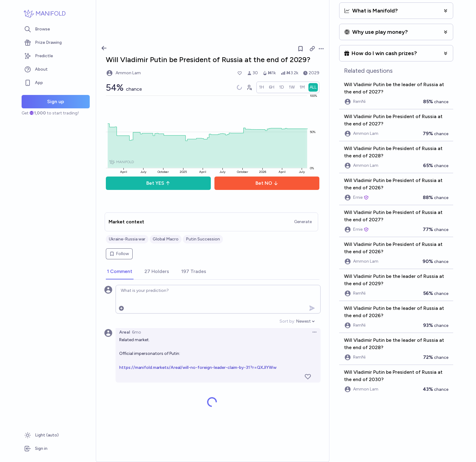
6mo (137, 332)
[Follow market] (301, 49)
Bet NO (267, 183)
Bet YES (158, 183)
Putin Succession (203, 239)
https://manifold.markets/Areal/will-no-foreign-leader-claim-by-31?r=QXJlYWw (198, 367)
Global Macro (166, 239)
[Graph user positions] (249, 87)
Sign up (56, 101)
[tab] (120, 272)
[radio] (262, 87)
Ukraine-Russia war (127, 239)
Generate (303, 222)
